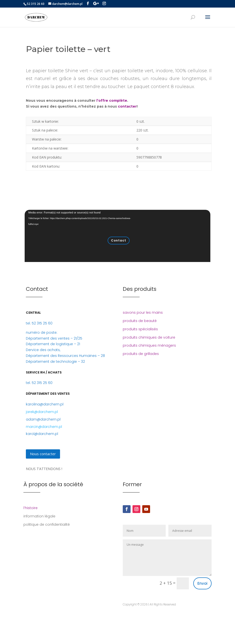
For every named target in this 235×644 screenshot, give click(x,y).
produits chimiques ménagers (149, 345)
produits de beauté (140, 321)
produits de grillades (141, 354)
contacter (127, 106)
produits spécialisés (140, 329)
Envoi (202, 583)
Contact (119, 240)
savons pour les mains (143, 312)
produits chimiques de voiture (149, 337)
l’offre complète (112, 101)
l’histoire (31, 508)
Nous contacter (43, 454)
